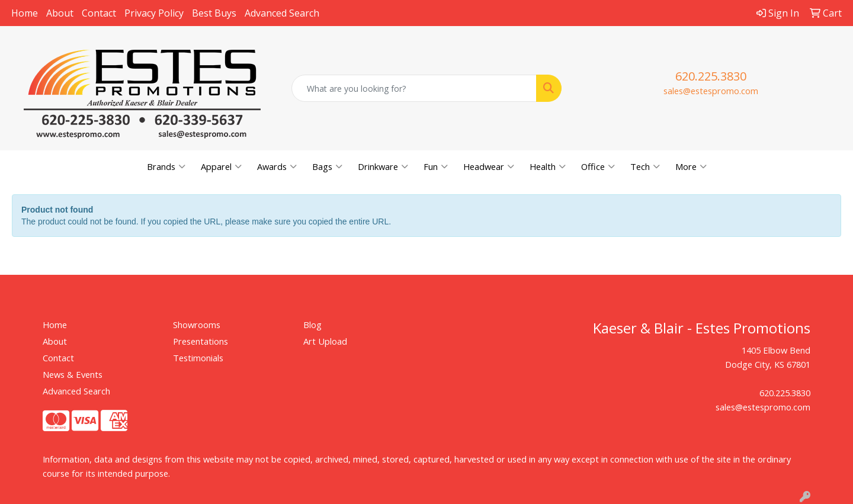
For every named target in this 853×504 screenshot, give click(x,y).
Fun (436, 166)
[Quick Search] (414, 88)
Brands (166, 166)
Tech (645, 166)
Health (548, 166)
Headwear (489, 166)
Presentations (201, 341)
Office (598, 166)
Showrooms (197, 325)
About (60, 13)
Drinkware (383, 166)
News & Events (73, 374)
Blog (312, 325)
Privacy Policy (154, 13)
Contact (99, 13)
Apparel (221, 166)
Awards (277, 166)
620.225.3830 (711, 76)
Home (25, 13)
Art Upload (325, 341)
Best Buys (214, 13)
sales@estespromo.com (711, 91)
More (691, 166)
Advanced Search (282, 13)
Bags (327, 166)
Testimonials (198, 358)
